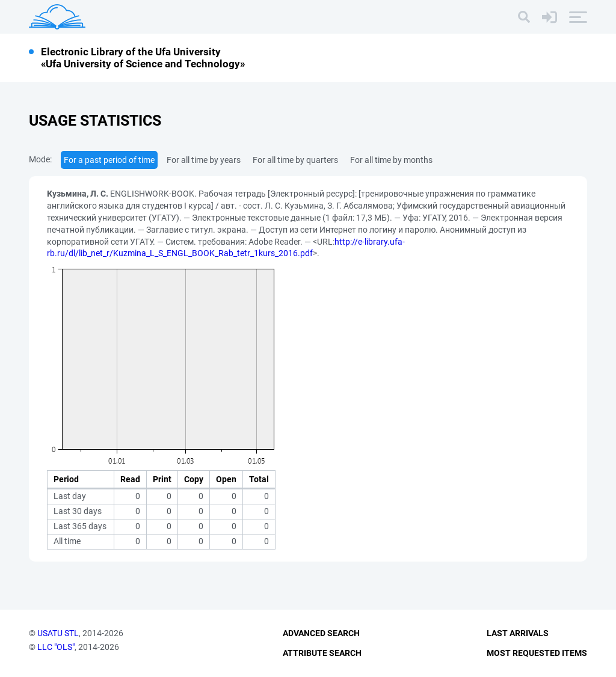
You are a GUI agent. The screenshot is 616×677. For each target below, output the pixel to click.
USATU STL (58, 633)
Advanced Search (321, 633)
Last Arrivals (518, 633)
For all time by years (204, 160)
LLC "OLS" (56, 647)
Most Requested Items (537, 653)
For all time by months (391, 160)
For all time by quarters (295, 160)
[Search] (524, 17)
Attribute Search (322, 653)
